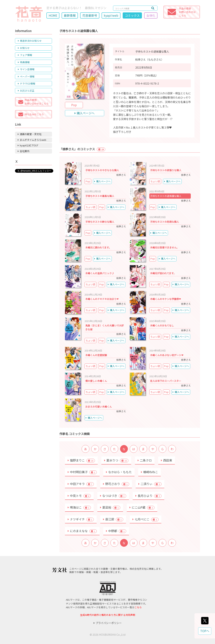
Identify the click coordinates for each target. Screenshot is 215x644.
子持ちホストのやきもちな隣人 (102, 170)
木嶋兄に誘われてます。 (98, 247)
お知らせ (24, 48)
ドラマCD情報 (27, 83)
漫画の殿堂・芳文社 (30, 134)
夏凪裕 (110, 507)
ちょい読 (155, 181)
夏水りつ (116, 460)
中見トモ (79, 496)
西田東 (167, 460)
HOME (53, 15)
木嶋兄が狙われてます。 (163, 273)
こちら (138, 607)
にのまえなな (82, 531)
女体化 (151, 15)
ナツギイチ (81, 519)
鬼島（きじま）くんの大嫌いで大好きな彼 (105, 327)
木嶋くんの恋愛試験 (96, 355)
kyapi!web (111, 15)
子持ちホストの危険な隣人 (164, 222)
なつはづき (113, 496)
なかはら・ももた (119, 472)
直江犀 (113, 519)
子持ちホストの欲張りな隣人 (166, 170)
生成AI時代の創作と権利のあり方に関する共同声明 (108, 615)
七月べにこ (146, 519)
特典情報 (24, 62)
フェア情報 (25, 55)
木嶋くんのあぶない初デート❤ (167, 355)
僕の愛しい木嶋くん (96, 381)
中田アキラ (81, 484)
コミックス (132, 15)
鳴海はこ (79, 507)
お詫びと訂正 (26, 91)
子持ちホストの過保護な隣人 (166, 196)
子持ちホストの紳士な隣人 (100, 222)
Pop (74, 105)
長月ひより (148, 496)
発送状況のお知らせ (30, 41)
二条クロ (145, 460)
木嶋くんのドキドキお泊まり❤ (102, 299)
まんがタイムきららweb (32, 140)
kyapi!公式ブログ (28, 145)
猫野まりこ (81, 460)
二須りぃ (150, 484)
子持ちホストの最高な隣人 (100, 196)
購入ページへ (85, 113)
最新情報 (70, 15)
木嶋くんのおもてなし (162, 325)
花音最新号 (90, 15)
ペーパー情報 (26, 76)
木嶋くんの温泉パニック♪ (100, 273)
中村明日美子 (82, 472)
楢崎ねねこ (150, 472)
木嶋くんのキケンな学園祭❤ (166, 299)
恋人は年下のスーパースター (166, 381)
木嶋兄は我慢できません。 (164, 247)
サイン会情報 (26, 69)
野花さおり (116, 484)
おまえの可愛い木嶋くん (99, 407)
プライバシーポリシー (108, 623)
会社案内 (24, 151)
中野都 (116, 531)
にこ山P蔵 (142, 507)
